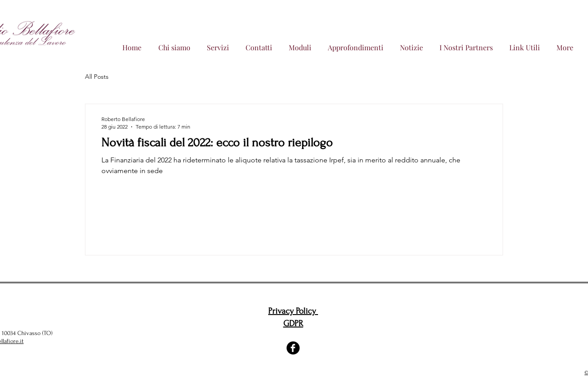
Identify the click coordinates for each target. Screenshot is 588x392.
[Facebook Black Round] (293, 348)
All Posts (97, 77)
